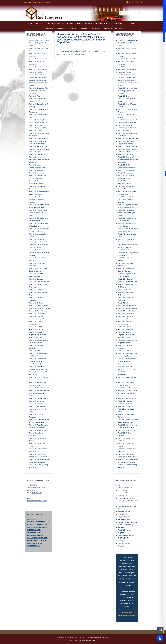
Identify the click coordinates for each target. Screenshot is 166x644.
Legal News (122, 514)
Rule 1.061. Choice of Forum (38, 70)
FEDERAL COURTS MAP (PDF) (38, 538)
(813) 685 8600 (37, 493)
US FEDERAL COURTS (35, 535)
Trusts (120, 541)
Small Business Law (124, 535)
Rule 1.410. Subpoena (36, 279)
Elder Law (121, 493)
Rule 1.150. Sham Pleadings (38, 128)
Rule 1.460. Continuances (37, 314)
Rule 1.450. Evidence (36, 303)
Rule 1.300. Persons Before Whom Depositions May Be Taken (38, 213)
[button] (160, 630)
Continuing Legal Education (54, 28)
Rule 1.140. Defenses (36, 125)
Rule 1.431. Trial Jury (36, 290)
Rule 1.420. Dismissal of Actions (39, 282)
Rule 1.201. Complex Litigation (39, 149)
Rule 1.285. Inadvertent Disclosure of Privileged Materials (37, 200)
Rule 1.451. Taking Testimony (38, 306)
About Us (39, 23)
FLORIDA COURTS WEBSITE (37, 525)
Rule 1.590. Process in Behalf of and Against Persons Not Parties (39, 393)
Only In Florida (123, 517)
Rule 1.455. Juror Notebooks (38, 311)
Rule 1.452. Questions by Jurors (39, 308)
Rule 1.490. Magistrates (37, 330)
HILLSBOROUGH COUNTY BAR (38, 522)
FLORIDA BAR (32, 519)
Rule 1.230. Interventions (37, 170)
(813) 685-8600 (127, 612)
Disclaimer (106, 638)
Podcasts (73, 28)
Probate (120, 527)
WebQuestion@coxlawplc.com (37, 501)
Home (30, 23)
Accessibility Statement (113, 28)
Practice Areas (83, 23)
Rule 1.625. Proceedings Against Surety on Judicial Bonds (37, 409)
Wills (119, 546)
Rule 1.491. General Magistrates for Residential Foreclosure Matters (38, 335)
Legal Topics (118, 23)
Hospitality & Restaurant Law (127, 506)
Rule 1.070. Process (36, 72)
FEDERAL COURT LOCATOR (37, 541)
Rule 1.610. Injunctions (36, 401)
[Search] (140, 13)
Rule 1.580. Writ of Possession (39, 388)
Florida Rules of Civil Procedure (60, 23)
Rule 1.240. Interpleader (37, 173)
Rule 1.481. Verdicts (36, 327)
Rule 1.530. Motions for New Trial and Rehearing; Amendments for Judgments (38, 361)
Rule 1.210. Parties (35, 152)
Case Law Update (124, 488)
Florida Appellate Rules (90, 28)
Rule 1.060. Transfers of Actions (39, 67)
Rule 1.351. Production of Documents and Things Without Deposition (39, 253)
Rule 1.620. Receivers (36, 404)
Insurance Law (123, 511)
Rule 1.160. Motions (36, 131)
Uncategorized (122, 543)
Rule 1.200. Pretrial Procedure (39, 146)
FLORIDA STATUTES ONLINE (37, 527)
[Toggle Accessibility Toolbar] (160, 638)
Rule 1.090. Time (35, 96)
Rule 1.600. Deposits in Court (39, 398)
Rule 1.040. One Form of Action (39, 59)
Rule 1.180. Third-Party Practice (39, 138)
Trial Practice (122, 538)
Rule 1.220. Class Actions (37, 154)
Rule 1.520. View (35, 351)
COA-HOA (121, 490)
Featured (121, 496)
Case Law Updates (102, 23)
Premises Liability (123, 519)
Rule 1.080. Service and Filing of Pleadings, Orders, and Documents (39, 91)
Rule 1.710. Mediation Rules (38, 430)
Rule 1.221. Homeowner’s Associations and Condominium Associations (39, 160)
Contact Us (133, 23)
